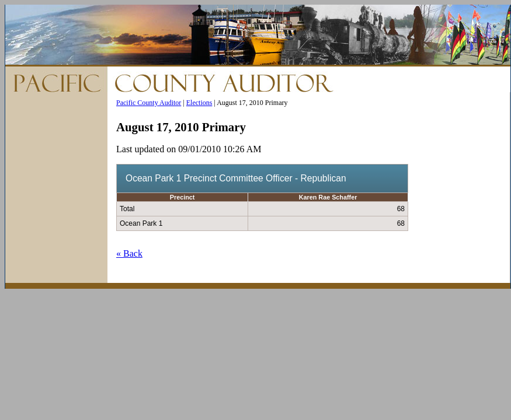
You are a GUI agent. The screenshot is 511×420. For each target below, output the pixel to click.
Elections (199, 103)
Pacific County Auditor (149, 103)
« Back (129, 253)
